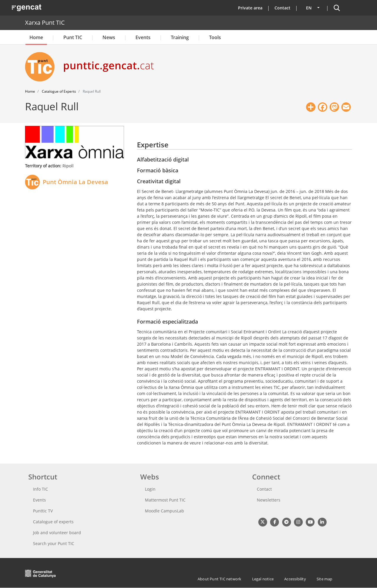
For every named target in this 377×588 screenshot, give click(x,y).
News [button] (109, 37)
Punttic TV (43, 511)
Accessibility (295, 579)
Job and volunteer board (57, 533)
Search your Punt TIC (54, 543)
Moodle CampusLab (164, 511)
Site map (325, 579)
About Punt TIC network (219, 579)
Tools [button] (215, 37)
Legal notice (263, 579)
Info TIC (40, 489)
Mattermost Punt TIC (165, 500)
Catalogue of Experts (59, 91)
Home (36, 37)
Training (180, 37)
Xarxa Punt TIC (45, 23)
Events (143, 37)
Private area (250, 8)
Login (150, 489)
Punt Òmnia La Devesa (75, 182)
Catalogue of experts (53, 522)
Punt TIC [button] (73, 37)
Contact (282, 8)
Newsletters (269, 500)
